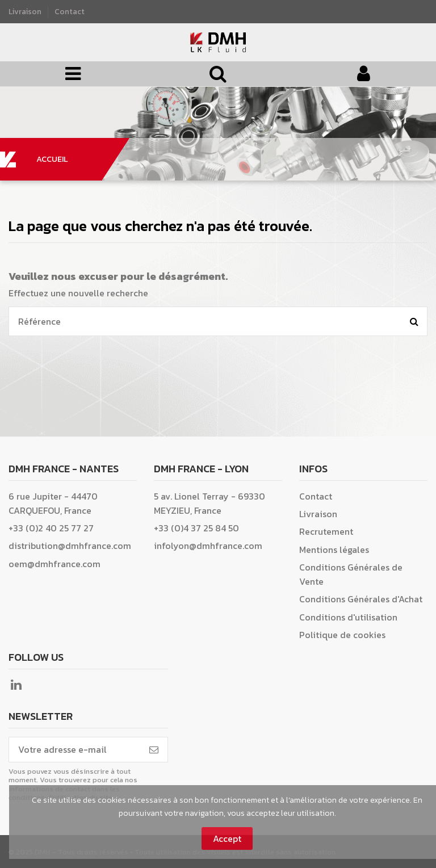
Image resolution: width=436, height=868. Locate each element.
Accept (227, 838)
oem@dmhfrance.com (54, 564)
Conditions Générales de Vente (351, 574)
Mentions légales (334, 550)
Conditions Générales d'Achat (361, 599)
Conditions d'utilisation (348, 617)
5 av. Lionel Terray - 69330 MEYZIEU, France (209, 503)
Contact (70, 11)
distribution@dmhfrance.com (70, 546)
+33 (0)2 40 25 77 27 (51, 528)
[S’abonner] (154, 750)
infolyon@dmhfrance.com (208, 546)
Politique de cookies (342, 635)
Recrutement (326, 531)
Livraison (26, 11)
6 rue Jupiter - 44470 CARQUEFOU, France (53, 503)
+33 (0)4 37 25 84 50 (196, 528)
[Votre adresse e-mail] (75, 750)
